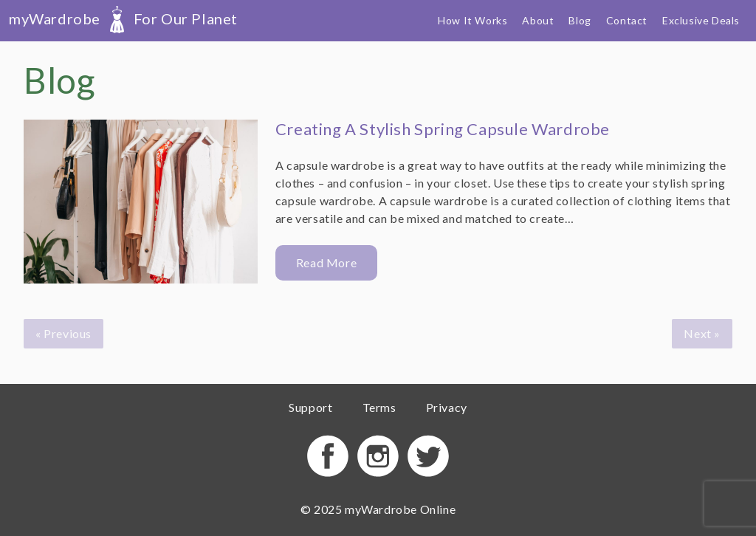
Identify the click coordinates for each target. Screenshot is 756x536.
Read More (326, 262)
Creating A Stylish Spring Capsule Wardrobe (443, 129)
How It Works (472, 20)
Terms (379, 407)
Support (310, 407)
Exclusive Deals (701, 20)
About (538, 20)
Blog (580, 20)
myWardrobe (123, 18)
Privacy (447, 407)
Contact (627, 20)
